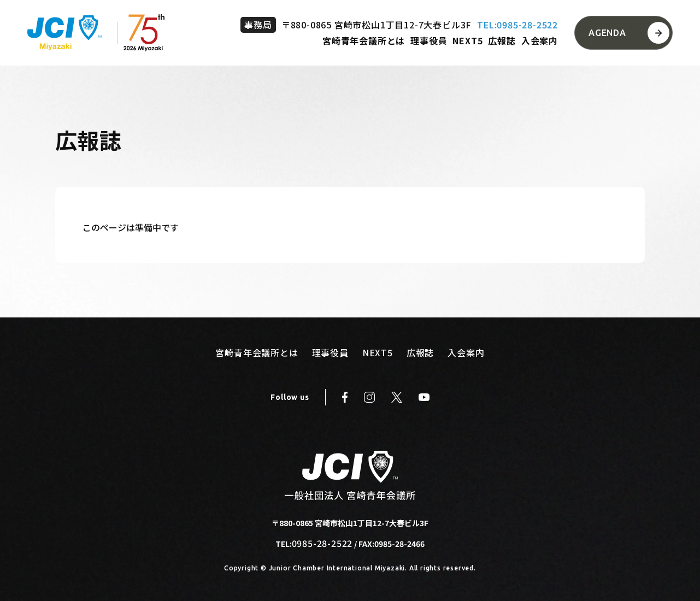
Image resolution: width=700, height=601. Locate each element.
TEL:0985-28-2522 (517, 25)
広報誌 (502, 40)
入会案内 (540, 40)
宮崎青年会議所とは (364, 40)
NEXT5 (467, 40)
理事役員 (429, 40)
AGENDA (607, 33)
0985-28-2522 (322, 543)
